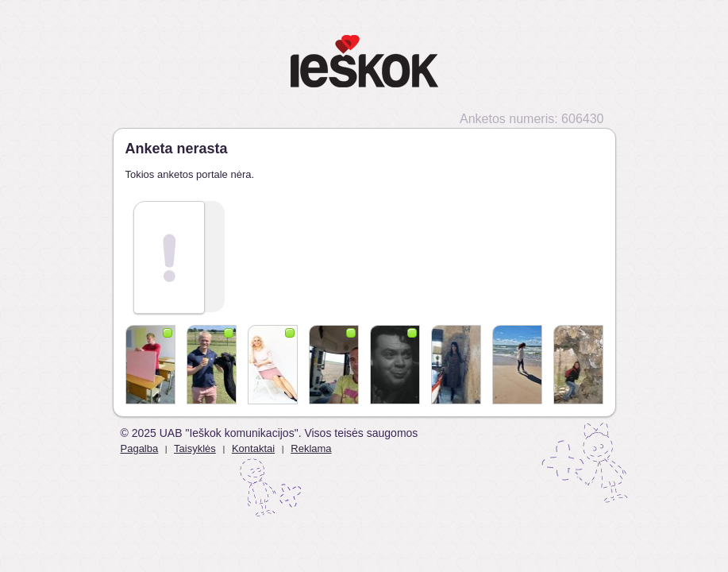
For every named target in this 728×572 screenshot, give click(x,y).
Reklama (311, 448)
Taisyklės (195, 448)
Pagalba (140, 448)
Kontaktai (253, 448)
